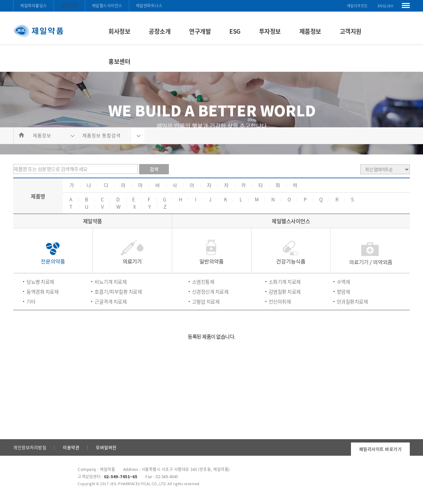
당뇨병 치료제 (40, 282)
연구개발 (200, 31)
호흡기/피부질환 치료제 (118, 292)
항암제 (344, 292)
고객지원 (351, 31)
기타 (31, 302)
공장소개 (160, 31)
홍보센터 (119, 61)
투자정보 (270, 31)
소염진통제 (203, 282)
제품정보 (310, 31)
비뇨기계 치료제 (111, 282)
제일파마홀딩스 (34, 6)
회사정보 (119, 31)
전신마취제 (280, 302)
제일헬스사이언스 (107, 6)
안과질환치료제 (352, 302)
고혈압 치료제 (206, 302)
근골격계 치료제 (111, 302)
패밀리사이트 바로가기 (381, 449)
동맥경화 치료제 (42, 292)
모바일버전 (106, 447)
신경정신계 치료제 (210, 292)
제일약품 (69, 5)
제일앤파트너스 (149, 6)
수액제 (344, 282)
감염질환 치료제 (285, 292)
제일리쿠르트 (357, 6)
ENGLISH (386, 6)
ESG (235, 31)
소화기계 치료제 (285, 282)
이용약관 (71, 447)
